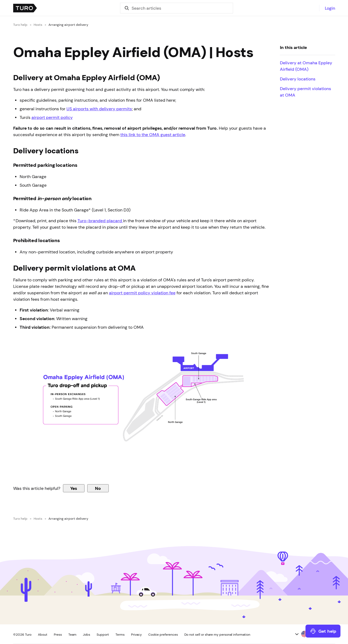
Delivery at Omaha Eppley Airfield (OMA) (306, 66)
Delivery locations (298, 79)
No (98, 488)
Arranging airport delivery (68, 25)
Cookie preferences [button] (163, 635)
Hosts (38, 25)
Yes (74, 488)
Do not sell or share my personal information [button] (217, 635)
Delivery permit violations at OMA (305, 92)
